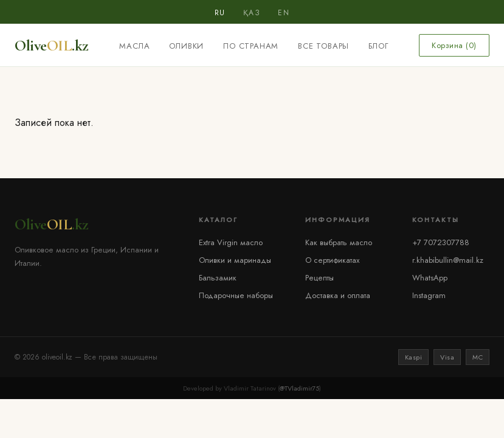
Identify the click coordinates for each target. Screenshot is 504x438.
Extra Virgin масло (231, 242)
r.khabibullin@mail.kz (448, 260)
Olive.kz (52, 45)
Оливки (186, 46)
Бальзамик (218, 278)
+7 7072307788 (441, 242)
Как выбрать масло (339, 242)
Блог (378, 46)
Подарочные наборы (236, 295)
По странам (251, 46)
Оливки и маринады (235, 260)
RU (220, 13)
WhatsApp (430, 278)
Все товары (323, 46)
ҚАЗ (252, 13)
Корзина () (454, 45)
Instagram (429, 295)
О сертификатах (332, 260)
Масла (134, 46)
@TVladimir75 (299, 388)
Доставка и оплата (338, 295)
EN (284, 13)
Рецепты (319, 278)
